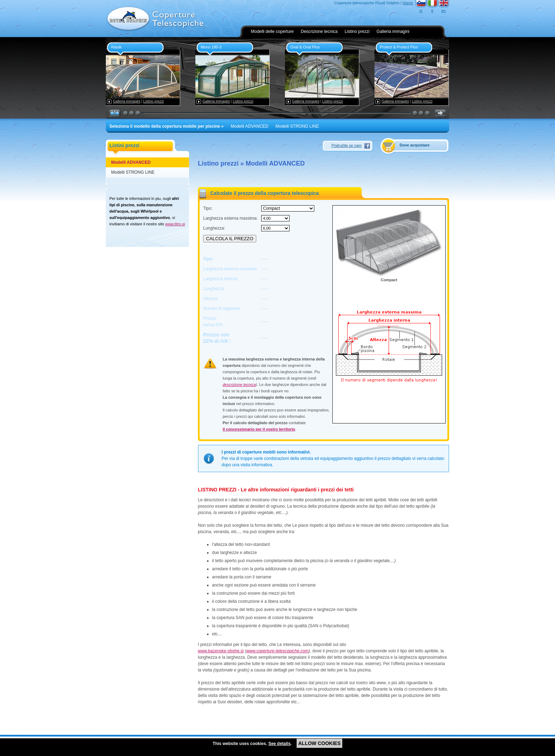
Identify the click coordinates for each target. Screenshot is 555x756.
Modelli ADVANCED (250, 126)
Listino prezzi (357, 31)
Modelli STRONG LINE (297, 126)
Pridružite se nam (347, 145)
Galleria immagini (393, 31)
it (432, 11)
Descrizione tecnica (319, 31)
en (444, 11)
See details (279, 744)
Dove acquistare (415, 145)
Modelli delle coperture (272, 31)
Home (408, 3)
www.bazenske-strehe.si (221, 651)
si (421, 11)
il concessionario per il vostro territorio (259, 429)
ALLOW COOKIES (320, 743)
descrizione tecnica (239, 385)
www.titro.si (175, 224)
